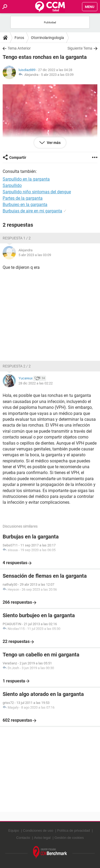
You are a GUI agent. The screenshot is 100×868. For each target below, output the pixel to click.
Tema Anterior (19, 48)
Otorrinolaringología (47, 38)
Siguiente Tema (80, 48)
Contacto (23, 838)
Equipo (13, 830)
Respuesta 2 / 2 (17, 366)
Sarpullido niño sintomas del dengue (37, 192)
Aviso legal (42, 838)
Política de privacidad (74, 830)
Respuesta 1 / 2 (17, 238)
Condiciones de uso (38, 830)
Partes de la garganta (23, 198)
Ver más (53, 143)
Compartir (18, 157)
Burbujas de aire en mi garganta (32, 211)
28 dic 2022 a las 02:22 (36, 383)
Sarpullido (12, 185)
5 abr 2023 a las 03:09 (57, 75)
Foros (19, 38)
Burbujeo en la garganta (25, 205)
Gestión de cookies (69, 838)
